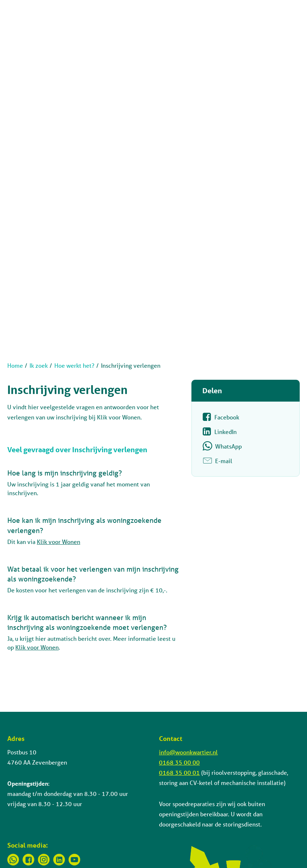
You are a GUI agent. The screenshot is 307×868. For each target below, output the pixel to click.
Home (15, 365)
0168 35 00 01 (179, 772)
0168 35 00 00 (179, 762)
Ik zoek (39, 365)
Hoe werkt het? (74, 365)
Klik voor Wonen (59, 542)
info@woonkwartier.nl (188, 752)
